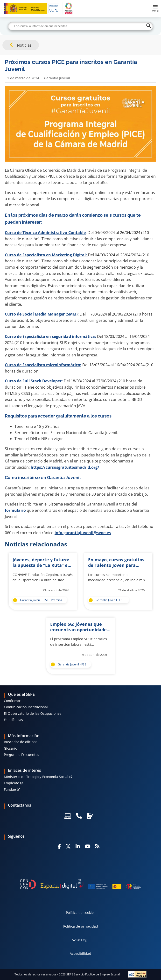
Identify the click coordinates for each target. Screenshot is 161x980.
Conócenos (13, 701)
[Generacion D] (81, 884)
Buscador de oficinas (21, 742)
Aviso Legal (81, 940)
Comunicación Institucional (26, 707)
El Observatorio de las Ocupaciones (33, 713)
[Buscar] (80, 26)
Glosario (10, 748)
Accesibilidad (80, 953)
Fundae (10, 789)
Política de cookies (81, 913)
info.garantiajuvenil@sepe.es (83, 533)
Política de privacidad (81, 926)
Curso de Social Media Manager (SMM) (41, 314)
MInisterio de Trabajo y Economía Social (36, 777)
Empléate (11, 783)
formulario (15, 510)
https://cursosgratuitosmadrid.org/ (65, 467)
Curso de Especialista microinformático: (43, 365)
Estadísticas (13, 720)
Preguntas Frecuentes (21, 755)
